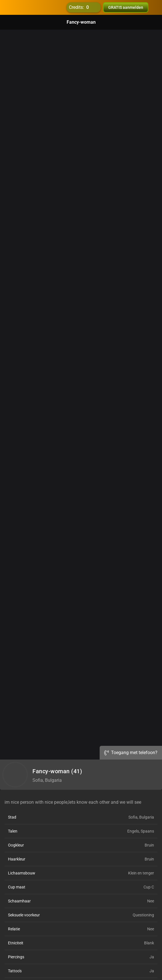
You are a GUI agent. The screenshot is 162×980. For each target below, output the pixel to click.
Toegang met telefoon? (131, 753)
